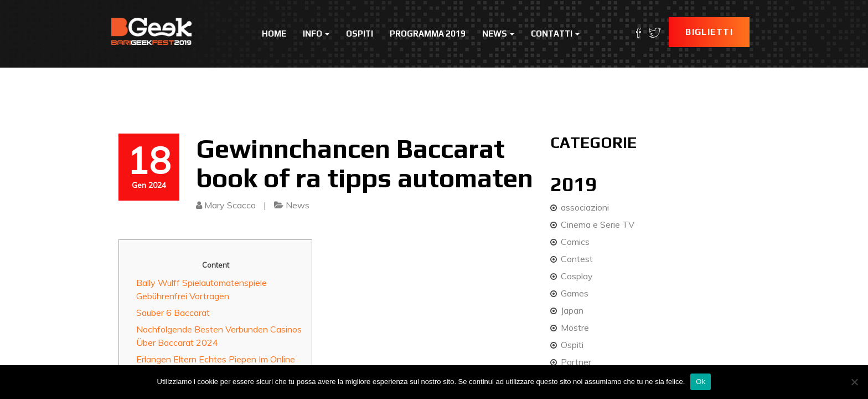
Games (575, 293)
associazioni (585, 207)
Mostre (575, 328)
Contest (577, 259)
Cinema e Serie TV (598, 224)
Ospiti (360, 34)
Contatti (555, 34)
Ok (701, 382)
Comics (575, 242)
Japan (572, 310)
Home (274, 34)
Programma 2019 (428, 34)
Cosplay (577, 276)
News (498, 34)
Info (316, 34)
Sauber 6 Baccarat (173, 313)
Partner (576, 362)
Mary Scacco (230, 205)
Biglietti (709, 32)
